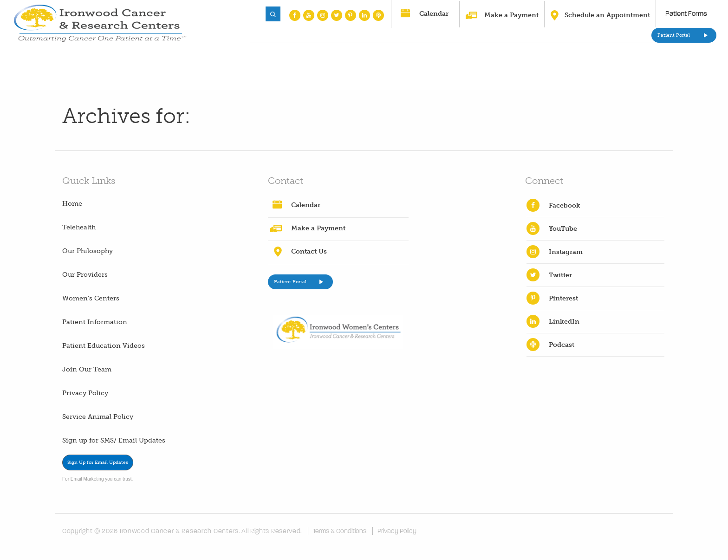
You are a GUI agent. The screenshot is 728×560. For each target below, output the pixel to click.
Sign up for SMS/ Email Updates (114, 440)
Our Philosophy (88, 251)
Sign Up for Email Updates (98, 462)
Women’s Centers (91, 298)
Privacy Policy (85, 393)
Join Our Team (87, 369)
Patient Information (95, 322)
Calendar (434, 14)
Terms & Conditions (340, 531)
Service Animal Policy (98, 417)
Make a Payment (511, 15)
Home (72, 204)
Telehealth (79, 227)
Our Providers (85, 275)
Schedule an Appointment (607, 15)
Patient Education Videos (104, 346)
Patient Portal (674, 35)
